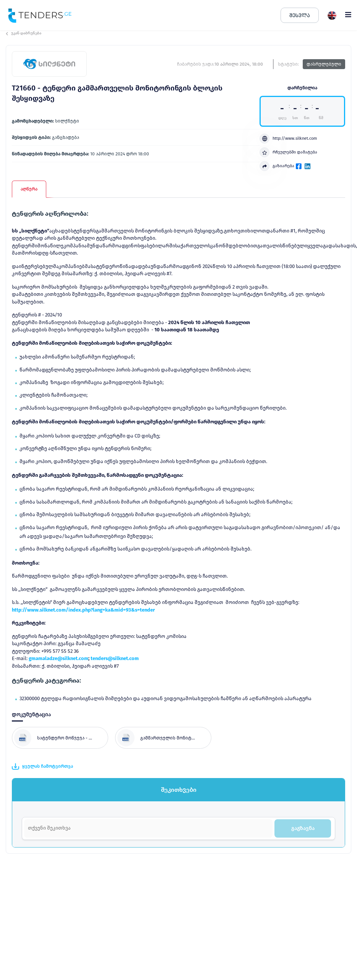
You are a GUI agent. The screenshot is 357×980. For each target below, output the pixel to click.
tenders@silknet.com (115, 658)
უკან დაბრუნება (24, 33)
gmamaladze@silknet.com (58, 658)
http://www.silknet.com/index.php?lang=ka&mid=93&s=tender (83, 610)
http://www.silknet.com (288, 139)
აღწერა (29, 189)
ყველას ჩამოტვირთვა (42, 767)
